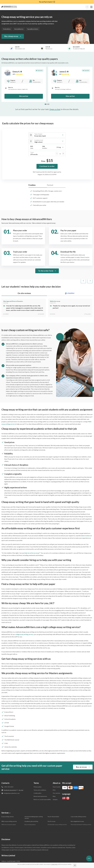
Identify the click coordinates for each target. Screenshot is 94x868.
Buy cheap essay (11, 36)
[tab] (45, 104)
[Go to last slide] (83, 272)
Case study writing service (78, 808)
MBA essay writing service (9, 813)
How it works (57, 778)
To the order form (46, 262)
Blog (54, 788)
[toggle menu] (91, 7)
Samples (55, 791)
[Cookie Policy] (54, 864)
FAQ (54, 781)
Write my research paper (9, 816)
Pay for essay (52, 813)
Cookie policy (37, 784)
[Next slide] (90, 272)
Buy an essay (81, 758)
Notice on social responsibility (42, 791)
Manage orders (87, 7)
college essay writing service (24, 626)
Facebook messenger (10, 781)
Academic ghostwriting (31, 813)
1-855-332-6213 (9, 778)
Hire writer (24, 96)
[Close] (75, 865)
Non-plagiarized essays (77, 813)
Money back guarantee (40, 788)
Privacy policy (38, 778)
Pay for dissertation (53, 808)
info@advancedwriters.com (12, 784)
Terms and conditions (40, 781)
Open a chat (55, 109)
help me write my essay (32, 544)
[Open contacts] (89, 858)
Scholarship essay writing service (57, 816)
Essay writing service (8, 808)
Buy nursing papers (30, 816)
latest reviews (85, 527)
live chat (21, 781)
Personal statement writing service (81, 816)
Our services (56, 784)
